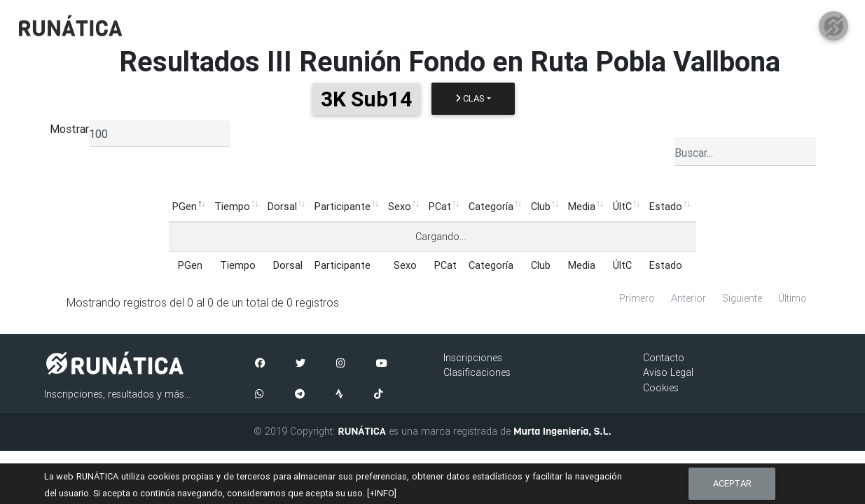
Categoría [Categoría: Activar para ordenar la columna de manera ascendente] (491, 206)
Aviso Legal (668, 372)
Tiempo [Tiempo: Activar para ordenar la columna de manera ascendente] (232, 206)
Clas (470, 98)
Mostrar (69, 129)
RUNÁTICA (362, 431)
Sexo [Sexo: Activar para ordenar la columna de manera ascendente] (400, 206)
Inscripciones (473, 358)
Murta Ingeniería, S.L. (562, 431)
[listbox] (160, 134)
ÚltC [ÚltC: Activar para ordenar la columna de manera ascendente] (622, 206)
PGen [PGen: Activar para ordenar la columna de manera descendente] (185, 206)
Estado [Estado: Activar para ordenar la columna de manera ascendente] (666, 206)
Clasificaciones (477, 372)
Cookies (661, 388)
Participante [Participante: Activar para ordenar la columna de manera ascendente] (342, 206)
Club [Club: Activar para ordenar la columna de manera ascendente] (541, 206)
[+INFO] (382, 493)
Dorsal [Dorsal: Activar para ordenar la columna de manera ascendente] (282, 206)
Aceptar (732, 483)
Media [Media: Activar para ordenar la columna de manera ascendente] (582, 206)
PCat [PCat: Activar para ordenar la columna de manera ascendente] (440, 206)
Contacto (664, 358)
